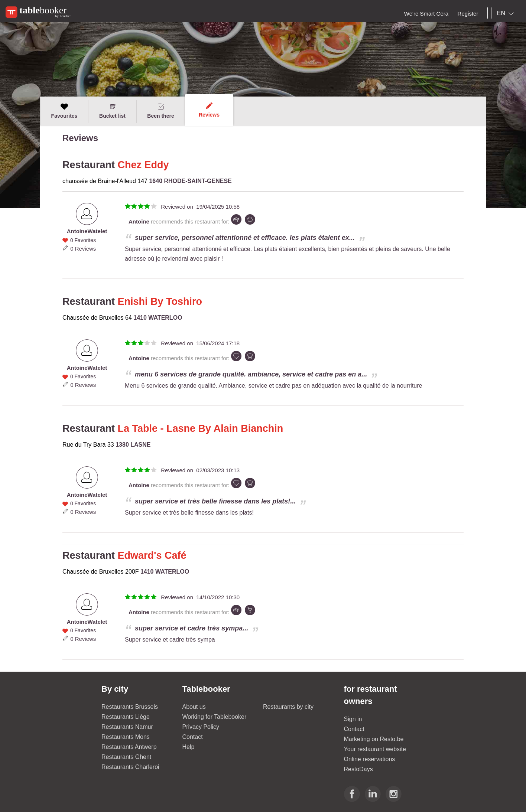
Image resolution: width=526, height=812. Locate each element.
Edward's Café (152, 555)
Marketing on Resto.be (374, 739)
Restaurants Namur (127, 727)
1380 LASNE (133, 445)
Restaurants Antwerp (129, 747)
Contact (193, 737)
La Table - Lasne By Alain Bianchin (201, 428)
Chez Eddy (143, 165)
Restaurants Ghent (126, 757)
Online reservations (370, 759)
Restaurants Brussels (130, 707)
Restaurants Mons (126, 737)
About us (194, 707)
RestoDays (358, 769)
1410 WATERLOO (158, 318)
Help (189, 747)
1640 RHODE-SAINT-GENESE (190, 181)
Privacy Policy (201, 727)
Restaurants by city (288, 707)
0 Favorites (83, 240)
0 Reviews (83, 249)
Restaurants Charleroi (130, 767)
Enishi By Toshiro (160, 301)
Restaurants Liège (126, 717)
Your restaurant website (375, 749)
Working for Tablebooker (215, 717)
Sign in (353, 719)
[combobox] (507, 13)
